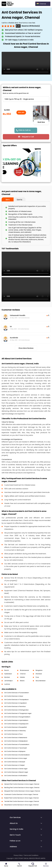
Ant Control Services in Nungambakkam (17, 717)
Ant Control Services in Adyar (14, 696)
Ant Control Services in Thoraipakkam (17, 700)
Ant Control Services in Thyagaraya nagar (18, 713)
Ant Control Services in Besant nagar (16, 772)
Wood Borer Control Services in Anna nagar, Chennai (21, 805)
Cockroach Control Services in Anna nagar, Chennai (21, 794)
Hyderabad (8, 674)
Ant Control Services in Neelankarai (16, 738)
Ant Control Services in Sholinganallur (16, 710)
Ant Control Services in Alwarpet (15, 762)
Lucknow (7, 684)
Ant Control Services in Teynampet (16, 748)
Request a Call (28, 137)
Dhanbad (39, 674)
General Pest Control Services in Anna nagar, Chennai (22, 784)
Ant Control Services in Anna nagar (16, 758)
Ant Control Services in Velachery (15, 731)
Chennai (23, 674)
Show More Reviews (26, 348)
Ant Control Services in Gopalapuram (16, 724)
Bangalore (39, 670)
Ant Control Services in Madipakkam (16, 741)
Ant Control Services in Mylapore (15, 751)
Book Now (41, 122)
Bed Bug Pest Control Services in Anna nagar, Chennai (22, 788)
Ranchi (7, 670)
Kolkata (22, 677)
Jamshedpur (9, 681)
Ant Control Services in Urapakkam (16, 703)
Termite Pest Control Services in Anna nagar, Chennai (22, 801)
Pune (37, 677)
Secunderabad (40, 681)
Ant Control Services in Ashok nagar (16, 769)
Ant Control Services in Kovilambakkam (17, 755)
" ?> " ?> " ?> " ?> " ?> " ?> (26, 99)
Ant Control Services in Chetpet (14, 765)
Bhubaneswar (24, 670)
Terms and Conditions (31, 855)
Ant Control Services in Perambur (15, 706)
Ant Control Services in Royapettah (16, 727)
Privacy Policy (18, 855)
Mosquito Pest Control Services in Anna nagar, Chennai (22, 791)
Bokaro (22, 681)
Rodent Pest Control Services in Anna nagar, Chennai (21, 798)
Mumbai (7, 677)
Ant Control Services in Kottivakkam (16, 776)
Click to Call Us (25, 130)
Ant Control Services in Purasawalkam (17, 693)
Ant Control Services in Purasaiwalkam (17, 744)
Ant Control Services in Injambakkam (16, 720)
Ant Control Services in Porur (14, 734)
